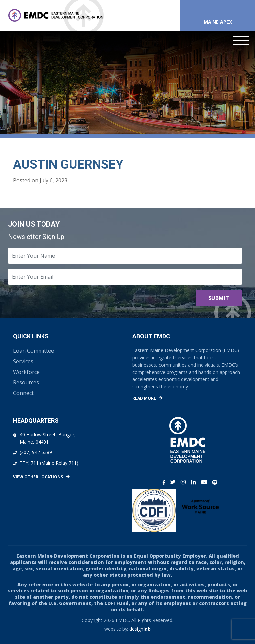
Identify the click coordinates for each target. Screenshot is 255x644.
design (140, 629)
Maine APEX (218, 22)
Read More (144, 398)
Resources (26, 382)
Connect (23, 393)
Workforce (26, 372)
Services (23, 361)
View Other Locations (38, 477)
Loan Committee (34, 351)
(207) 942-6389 (36, 452)
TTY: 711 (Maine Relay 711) (49, 463)
